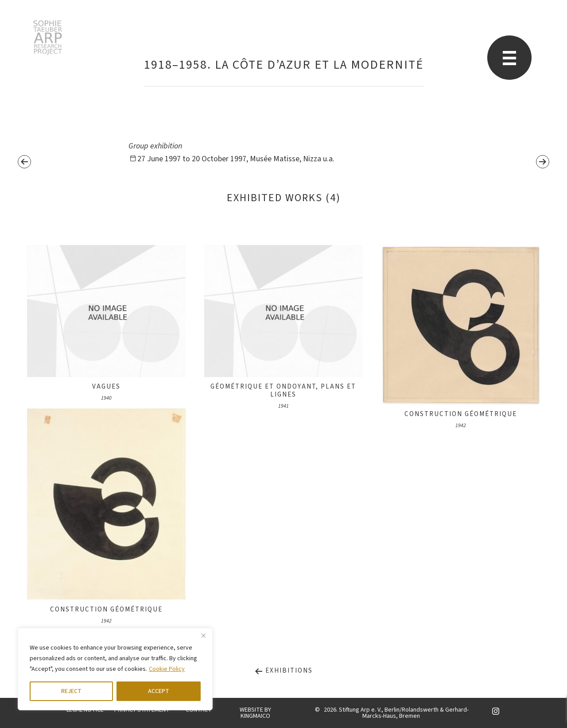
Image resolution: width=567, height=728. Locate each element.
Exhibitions (283, 671)
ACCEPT (159, 691)
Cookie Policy (167, 669)
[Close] (203, 635)
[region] (115, 669)
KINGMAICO (255, 716)
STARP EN (48, 38)
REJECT (71, 691)
